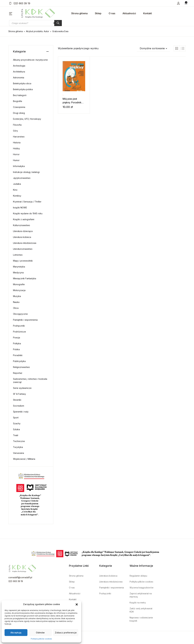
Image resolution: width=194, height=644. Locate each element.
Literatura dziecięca (23, 231)
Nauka (16, 302)
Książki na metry (138, 603)
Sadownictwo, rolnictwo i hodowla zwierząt (30, 380)
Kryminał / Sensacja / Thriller (27, 202)
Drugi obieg (19, 113)
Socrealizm (19, 406)
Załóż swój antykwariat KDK (141, 610)
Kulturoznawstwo (22, 225)
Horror (16, 154)
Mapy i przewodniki (23, 261)
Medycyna (18, 273)
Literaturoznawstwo (23, 249)
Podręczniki (19, 326)
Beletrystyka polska (23, 89)
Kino (15, 190)
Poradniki (18, 355)
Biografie (18, 101)
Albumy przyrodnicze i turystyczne (30, 60)
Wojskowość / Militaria (24, 459)
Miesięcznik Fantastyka (25, 278)
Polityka (17, 343)
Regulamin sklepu (138, 576)
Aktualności (129, 13)
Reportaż (18, 373)
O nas (112, 13)
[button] (77, 604)
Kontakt (148, 13)
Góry (15, 131)
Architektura (19, 72)
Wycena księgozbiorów (141, 588)
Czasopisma (19, 107)
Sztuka (16, 429)
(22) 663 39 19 (20, 3)
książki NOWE (20, 208)
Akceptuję (16, 633)
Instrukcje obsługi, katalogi (26, 172)
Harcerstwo (19, 137)
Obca (16, 308)
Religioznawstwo (21, 367)
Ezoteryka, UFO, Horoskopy (27, 119)
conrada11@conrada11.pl (20, 577)
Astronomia (19, 78)
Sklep (98, 13)
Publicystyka (19, 361)
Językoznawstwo (22, 178)
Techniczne (19, 441)
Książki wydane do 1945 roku (28, 213)
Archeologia (19, 66)
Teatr (16, 435)
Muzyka (17, 296)
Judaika (17, 184)
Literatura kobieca (22, 237)
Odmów (40, 633)
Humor (16, 160)
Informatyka (19, 166)
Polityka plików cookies (41, 639)
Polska (16, 349)
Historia (17, 143)
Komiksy (17, 196)
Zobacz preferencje (66, 633)
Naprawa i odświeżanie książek (141, 619)
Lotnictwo (18, 255)
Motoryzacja (19, 290)
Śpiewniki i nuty (21, 412)
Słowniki (17, 400)
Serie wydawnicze (22, 388)
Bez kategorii (20, 95)
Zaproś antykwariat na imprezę (141, 595)
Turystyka (18, 447)
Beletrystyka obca (22, 83)
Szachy (17, 423)
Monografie (19, 284)
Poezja (17, 338)
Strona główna (79, 13)
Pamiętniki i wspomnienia (25, 320)
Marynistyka (19, 267)
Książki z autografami (24, 219)
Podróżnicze (19, 332)
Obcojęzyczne (20, 314)
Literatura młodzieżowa (25, 243)
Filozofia (17, 125)
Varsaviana (18, 453)
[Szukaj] (58, 23)
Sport (16, 418)
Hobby (16, 148)
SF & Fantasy (19, 394)
